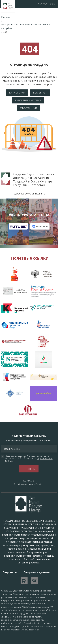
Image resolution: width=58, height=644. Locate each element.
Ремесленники (28, 108)
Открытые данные (37, 572)
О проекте (10, 572)
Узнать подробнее (30, 630)
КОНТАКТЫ (29, 481)
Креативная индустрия (28, 100)
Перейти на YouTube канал (24, 581)
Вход (52, 4)
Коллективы (40, 93)
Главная (6, 17)
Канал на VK (40, 226)
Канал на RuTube (18, 226)
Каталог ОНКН (17, 93)
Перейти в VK (34, 581)
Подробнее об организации (27, 194)
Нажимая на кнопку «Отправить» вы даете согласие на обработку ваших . (29, 459)
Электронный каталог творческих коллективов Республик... (26, 26)
